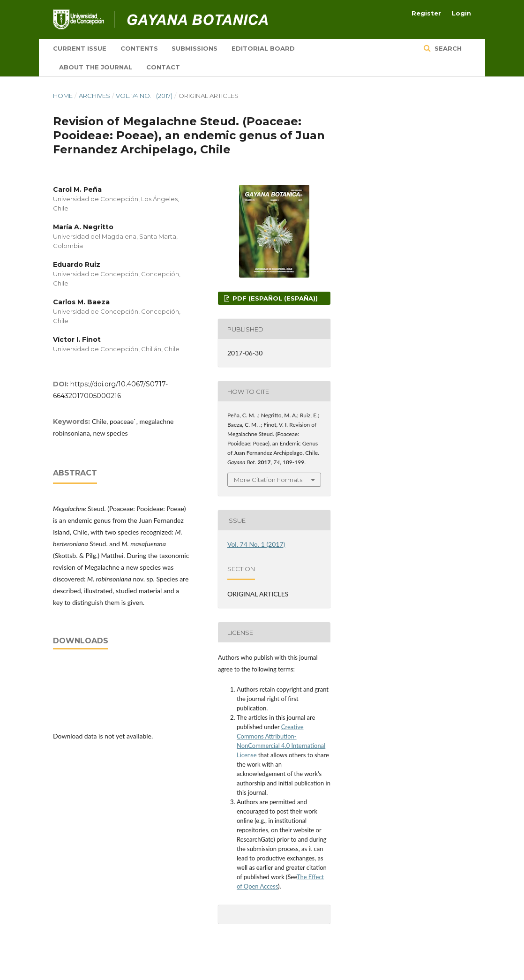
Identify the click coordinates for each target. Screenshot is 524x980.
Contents (139, 48)
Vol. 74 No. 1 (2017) (144, 96)
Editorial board (263, 48)
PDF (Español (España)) (274, 298)
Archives (94, 96)
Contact (163, 67)
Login (461, 13)
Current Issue (80, 48)
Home (63, 96)
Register (426, 13)
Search (447, 48)
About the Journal (96, 67)
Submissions (195, 48)
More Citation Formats (268, 480)
